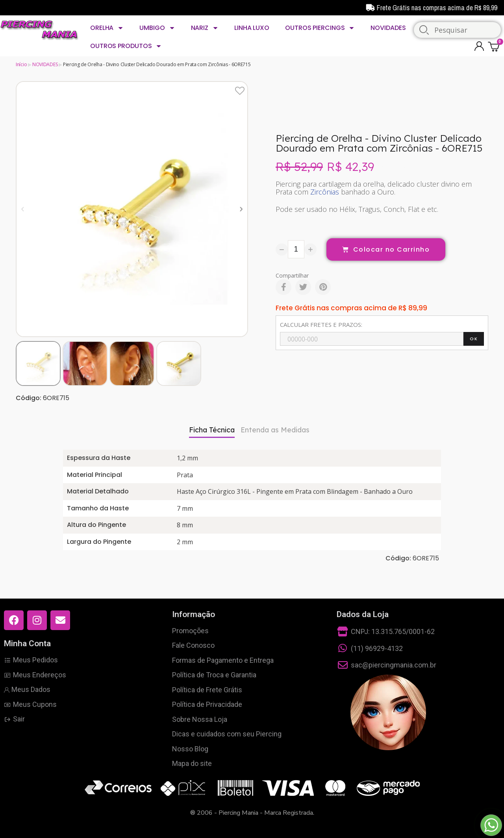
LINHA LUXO (252, 28)
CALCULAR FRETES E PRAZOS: (321, 324)
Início (21, 64)
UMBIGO (157, 28)
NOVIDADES (388, 28)
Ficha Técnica (212, 430)
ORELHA (107, 28)
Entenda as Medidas (275, 430)
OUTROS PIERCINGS (320, 28)
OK (474, 339)
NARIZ (205, 28)
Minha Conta (27, 643)
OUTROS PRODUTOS (126, 46)
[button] (23, 209)
